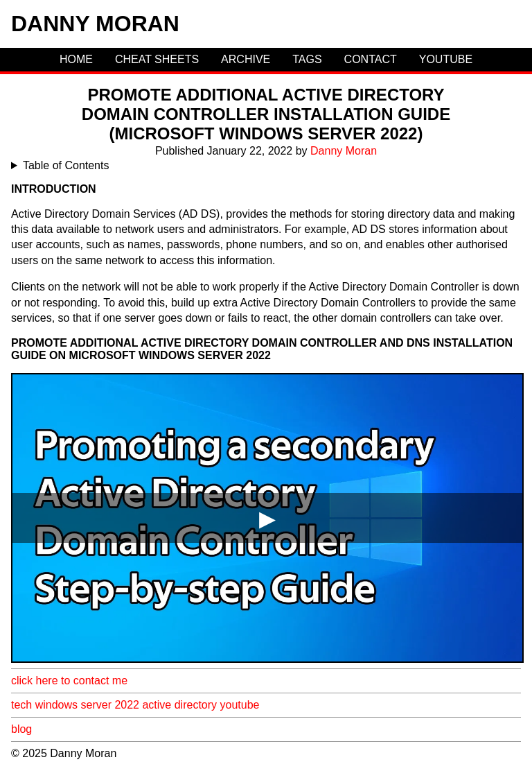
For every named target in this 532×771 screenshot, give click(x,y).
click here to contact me (69, 681)
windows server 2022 (87, 705)
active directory (179, 705)
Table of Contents (66, 165)
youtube (240, 705)
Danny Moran (95, 24)
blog (21, 729)
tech (21, 705)
